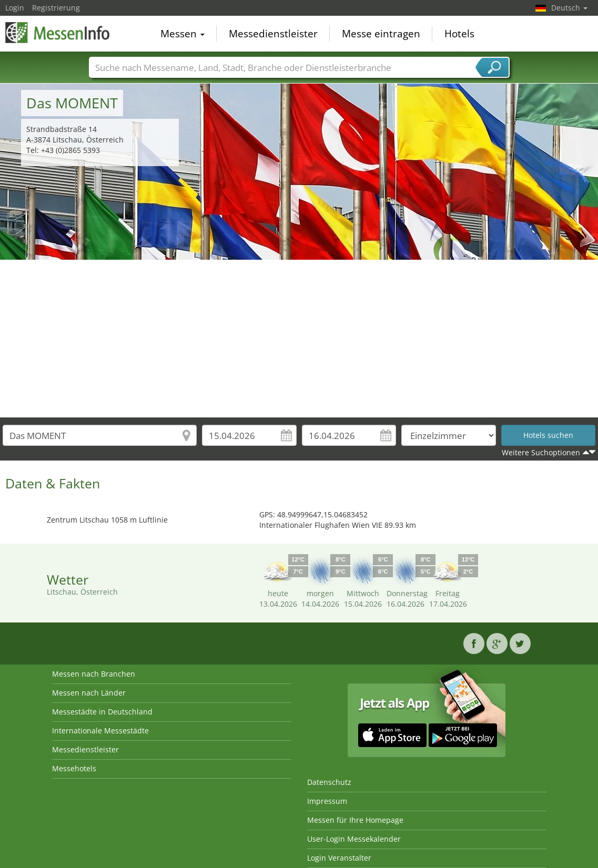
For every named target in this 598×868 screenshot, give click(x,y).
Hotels (459, 34)
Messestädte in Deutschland (102, 712)
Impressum (327, 801)
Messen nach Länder (89, 693)
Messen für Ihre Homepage (355, 820)
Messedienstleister (273, 34)
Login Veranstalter (339, 858)
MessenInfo (58, 33)
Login (15, 8)
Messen (183, 34)
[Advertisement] (299, 339)
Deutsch (569, 8)
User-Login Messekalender (354, 839)
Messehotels (74, 768)
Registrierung (56, 8)
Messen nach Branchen (94, 674)
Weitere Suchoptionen (541, 452)
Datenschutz (329, 782)
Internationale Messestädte (100, 731)
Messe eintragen (381, 34)
